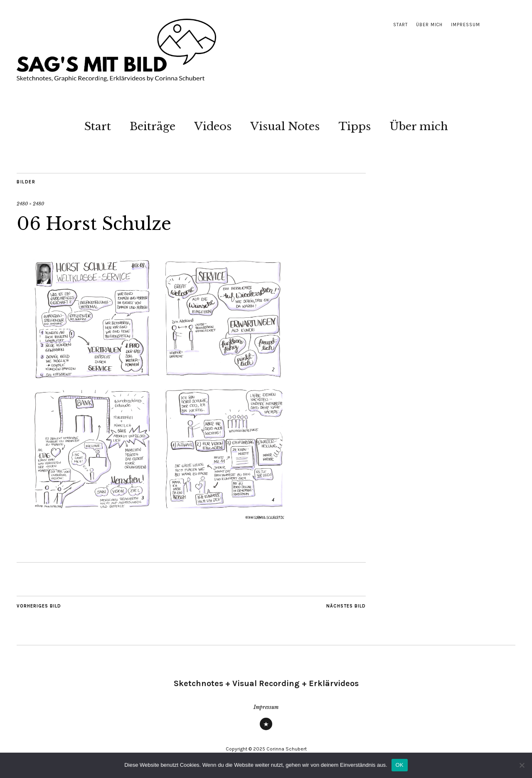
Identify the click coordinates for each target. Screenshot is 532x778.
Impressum (465, 25)
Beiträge (153, 126)
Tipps (355, 126)
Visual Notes (285, 126)
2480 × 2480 (30, 204)
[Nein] (522, 765)
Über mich (429, 25)
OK (400, 765)
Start (400, 25)
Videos (213, 126)
